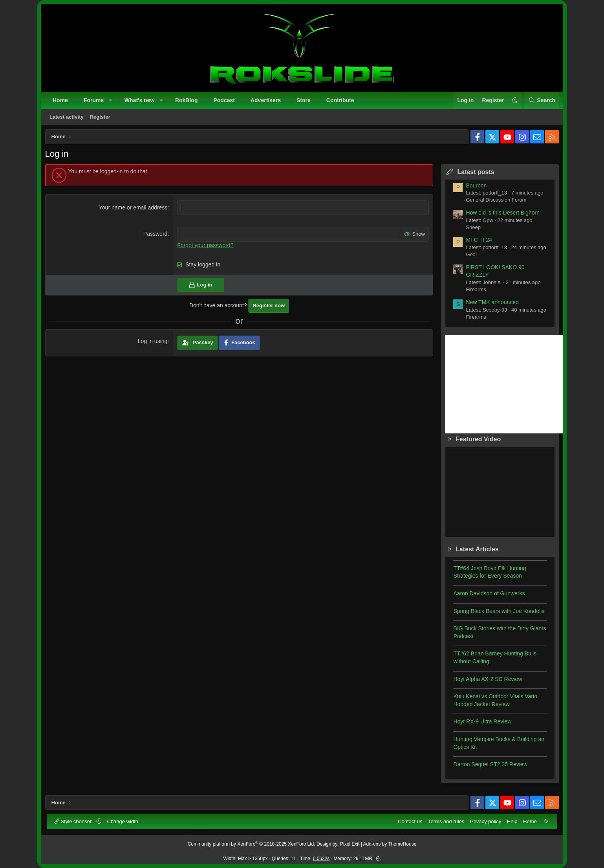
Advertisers (266, 101)
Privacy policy (485, 821)
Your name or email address (134, 209)
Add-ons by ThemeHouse (390, 844)
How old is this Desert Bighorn (501, 215)
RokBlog (187, 101)
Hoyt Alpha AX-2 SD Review (486, 681)
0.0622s (321, 858)
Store (304, 101)
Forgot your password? (206, 247)
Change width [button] (123, 821)
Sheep (471, 229)
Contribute (341, 101)
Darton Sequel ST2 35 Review (488, 767)
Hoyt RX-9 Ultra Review (480, 724)
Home (61, 101)
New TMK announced (490, 304)
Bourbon (474, 187)
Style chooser (74, 821)
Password (156, 236)
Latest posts (474, 174)
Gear (469, 257)
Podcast (224, 101)
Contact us (410, 821)
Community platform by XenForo (252, 844)
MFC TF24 (477, 242)
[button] (111, 101)
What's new (140, 101)
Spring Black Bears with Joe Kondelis (497, 613)
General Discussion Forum (494, 202)
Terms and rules (446, 821)
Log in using (154, 343)
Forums (94, 101)
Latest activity (67, 117)
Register (101, 117)
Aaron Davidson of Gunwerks (487, 595)
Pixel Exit (350, 844)
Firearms (474, 292)
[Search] (541, 101)
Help (512, 821)
